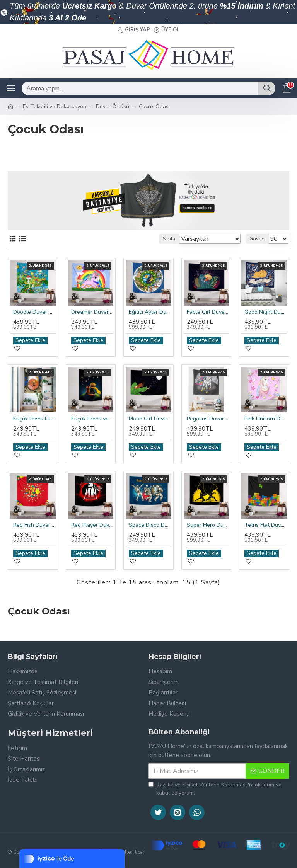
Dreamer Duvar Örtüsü (92, 312)
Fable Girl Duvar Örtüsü (208, 312)
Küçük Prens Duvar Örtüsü (34, 419)
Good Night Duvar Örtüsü (266, 312)
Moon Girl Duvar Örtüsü (150, 419)
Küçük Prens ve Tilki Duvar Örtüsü (92, 419)
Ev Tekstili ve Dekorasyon (55, 106)
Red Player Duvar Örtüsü (92, 525)
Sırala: (170, 239)
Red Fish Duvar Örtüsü (34, 525)
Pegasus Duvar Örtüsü (208, 419)
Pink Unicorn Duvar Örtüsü (266, 419)
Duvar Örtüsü (113, 106)
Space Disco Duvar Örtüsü (150, 525)
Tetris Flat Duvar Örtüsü (266, 525)
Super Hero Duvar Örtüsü (208, 525)
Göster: (257, 239)
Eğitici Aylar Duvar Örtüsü (150, 312)
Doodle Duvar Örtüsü (34, 312)
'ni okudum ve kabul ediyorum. (215, 789)
